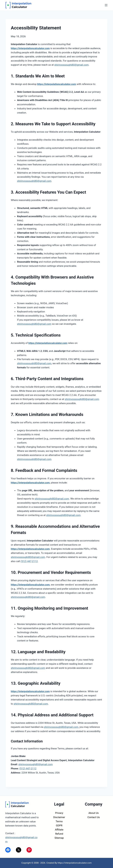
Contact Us (94, 817)
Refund (59, 834)
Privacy (59, 813)
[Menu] (106, 5)
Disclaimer (59, 817)
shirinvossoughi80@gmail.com (71, 65)
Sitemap (59, 838)
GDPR (59, 825)
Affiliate (59, 830)
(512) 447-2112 (29, 561)
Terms (59, 821)
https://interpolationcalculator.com (30, 48)
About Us (94, 813)
